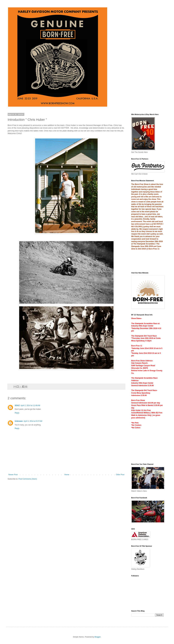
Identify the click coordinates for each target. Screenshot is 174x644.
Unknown (19, 421)
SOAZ (17, 405)
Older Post (120, 475)
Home (67, 475)
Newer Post (13, 475)
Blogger (98, 637)
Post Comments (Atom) (28, 479)
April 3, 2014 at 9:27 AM (33, 421)
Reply (17, 413)
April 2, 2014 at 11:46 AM (30, 405)
